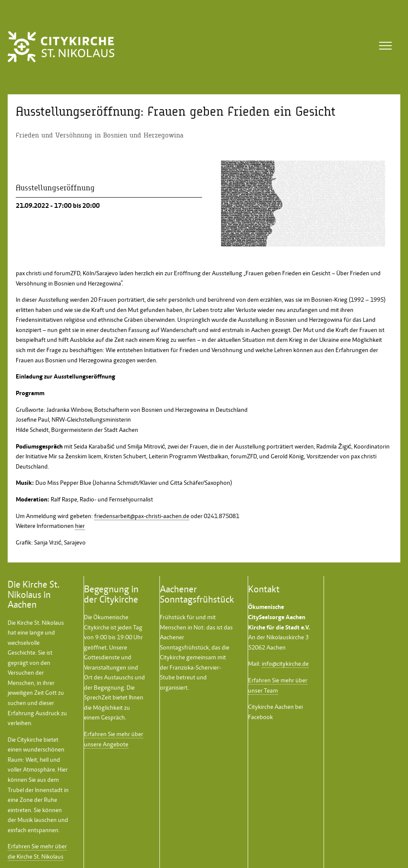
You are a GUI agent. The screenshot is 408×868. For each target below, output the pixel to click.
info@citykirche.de (285, 664)
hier (80, 526)
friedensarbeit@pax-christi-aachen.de (142, 516)
